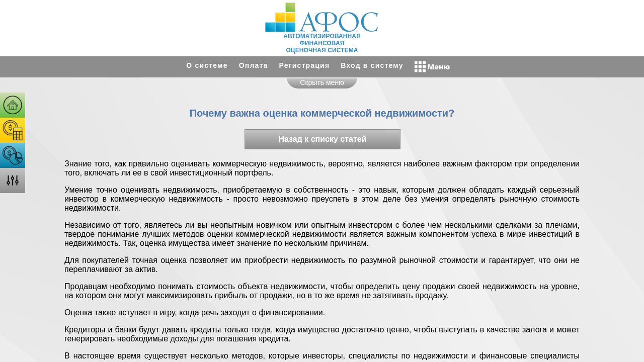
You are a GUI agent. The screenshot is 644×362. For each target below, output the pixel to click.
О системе (207, 65)
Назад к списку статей (322, 139)
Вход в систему (372, 65)
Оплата (254, 65)
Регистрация (305, 65)
